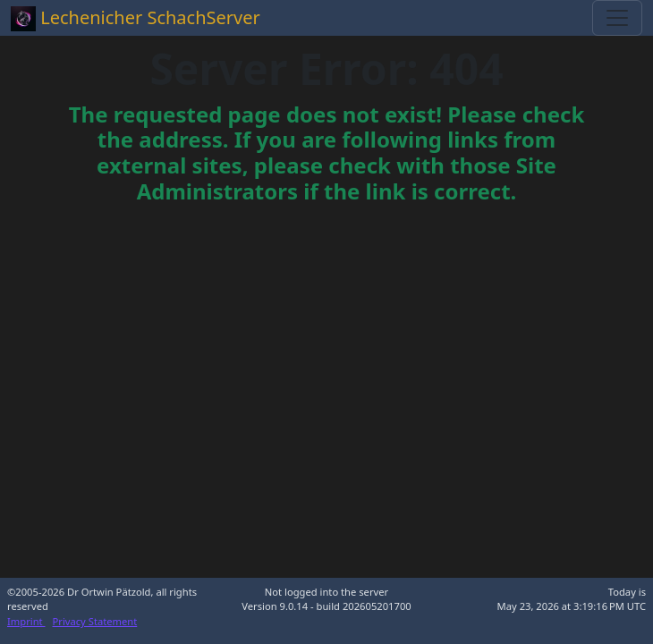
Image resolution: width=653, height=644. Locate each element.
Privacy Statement (95, 621)
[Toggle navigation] (617, 18)
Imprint (26, 621)
